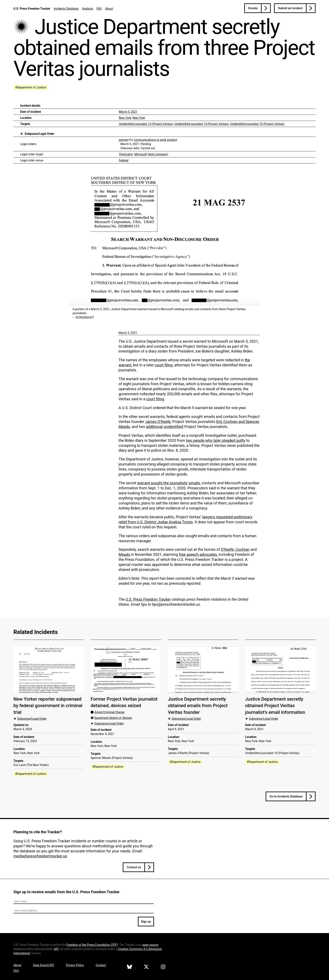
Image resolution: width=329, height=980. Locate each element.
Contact (101, 965)
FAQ (99, 9)
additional (154, 427)
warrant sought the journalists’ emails (169, 483)
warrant (124, 140)
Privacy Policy (75, 965)
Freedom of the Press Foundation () (92, 945)
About (109, 9)
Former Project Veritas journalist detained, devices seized (124, 702)
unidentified (174, 427)
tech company (158, 154)
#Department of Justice (31, 87)
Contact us (134, 867)
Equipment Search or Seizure (113, 718)
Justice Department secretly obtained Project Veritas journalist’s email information (275, 706)
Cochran (242, 549)
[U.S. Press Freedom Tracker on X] (146, 967)
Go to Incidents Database (286, 796)
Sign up (146, 922)
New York (125, 118)
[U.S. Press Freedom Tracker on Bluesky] (129, 967)
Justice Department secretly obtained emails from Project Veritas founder (198, 706)
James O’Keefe (158, 422)
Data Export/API (43, 965)
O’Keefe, (228, 549)
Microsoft (141, 154)
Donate (253, 8)
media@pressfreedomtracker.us (40, 856)
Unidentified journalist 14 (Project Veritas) (202, 124)
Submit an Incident (290, 8)
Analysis (87, 9)
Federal (124, 160)
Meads (124, 554)
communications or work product (155, 140)
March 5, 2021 (128, 112)
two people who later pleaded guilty (215, 440)
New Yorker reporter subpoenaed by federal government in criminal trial (48, 706)
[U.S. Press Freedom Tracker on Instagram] (163, 967)
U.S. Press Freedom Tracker (32, 9)
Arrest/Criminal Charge (109, 712)
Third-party (126, 154)
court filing (164, 365)
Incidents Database (66, 9)
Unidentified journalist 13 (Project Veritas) (146, 124)
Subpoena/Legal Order (39, 134)
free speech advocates (198, 554)
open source (150, 945)
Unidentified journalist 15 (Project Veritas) (257, 124)
